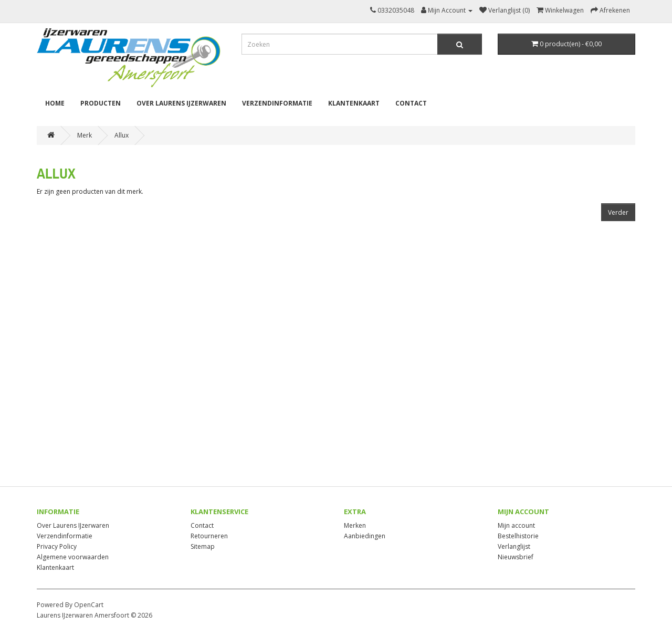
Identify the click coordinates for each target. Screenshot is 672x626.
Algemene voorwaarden (73, 557)
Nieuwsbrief (516, 557)
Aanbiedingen (365, 536)
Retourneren (209, 536)
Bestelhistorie (518, 536)
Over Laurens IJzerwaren (181, 103)
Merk (85, 135)
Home (55, 103)
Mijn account (516, 525)
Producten (101, 103)
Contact (411, 103)
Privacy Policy (57, 546)
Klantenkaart (354, 103)
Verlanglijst (514, 546)
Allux (122, 135)
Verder (618, 212)
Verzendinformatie (277, 103)
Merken (355, 525)
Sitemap (203, 546)
